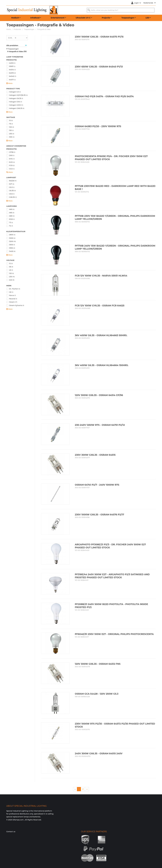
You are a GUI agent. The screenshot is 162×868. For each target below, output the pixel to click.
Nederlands (150, 3)
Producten (17, 29)
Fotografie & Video (44, 29)
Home (9, 29)
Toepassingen (29, 29)
